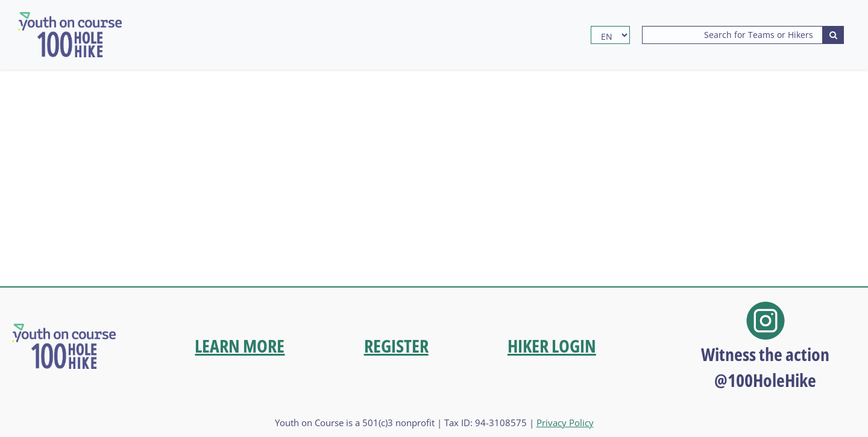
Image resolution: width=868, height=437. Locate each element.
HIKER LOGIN (552, 346)
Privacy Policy (565, 423)
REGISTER (396, 346)
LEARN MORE (240, 346)
